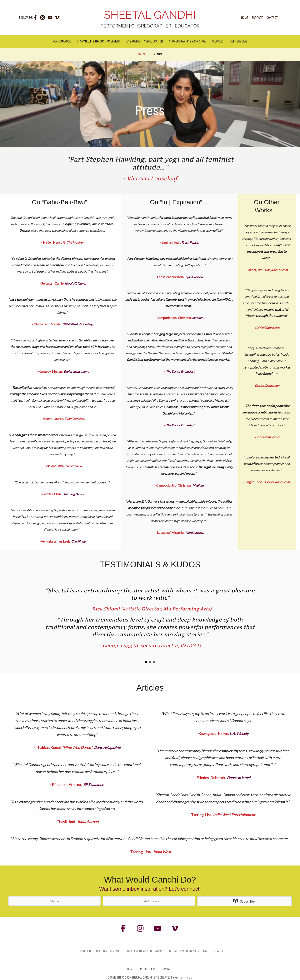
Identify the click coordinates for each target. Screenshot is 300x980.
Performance (62, 41)
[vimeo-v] (58, 17)
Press (142, 54)
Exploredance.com (76, 372)
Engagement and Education (145, 41)
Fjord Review (194, 277)
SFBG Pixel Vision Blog (78, 324)
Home (245, 18)
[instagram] (44, 17)
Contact (272, 18)
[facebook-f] (36, 17)
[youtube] (51, 17)
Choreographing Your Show (188, 41)
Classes (218, 41)
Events (157, 54)
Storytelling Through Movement (99, 41)
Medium (197, 318)
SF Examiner (94, 784)
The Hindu (78, 541)
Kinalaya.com (184, 977)
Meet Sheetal (238, 41)
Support (257, 18)
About (155, 969)
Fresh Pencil (189, 242)
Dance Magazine (107, 747)
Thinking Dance (74, 494)
